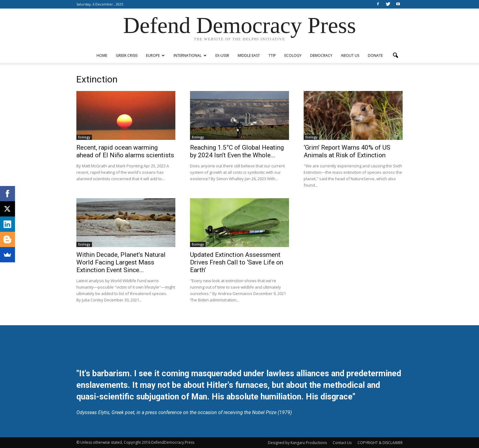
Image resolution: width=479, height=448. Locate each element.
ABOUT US (350, 55)
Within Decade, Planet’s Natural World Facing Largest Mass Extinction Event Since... (121, 262)
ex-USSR (222, 55)
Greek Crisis (127, 55)
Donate (375, 55)
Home (102, 55)
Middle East (249, 55)
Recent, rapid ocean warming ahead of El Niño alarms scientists (125, 151)
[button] (395, 56)
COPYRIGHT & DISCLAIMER (380, 443)
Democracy (321, 55)
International (190, 55)
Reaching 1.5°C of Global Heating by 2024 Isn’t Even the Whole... (237, 151)
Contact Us (342, 443)
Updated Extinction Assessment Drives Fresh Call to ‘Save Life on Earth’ (237, 262)
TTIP (272, 55)
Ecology (293, 55)
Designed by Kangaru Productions (297, 443)
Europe (155, 55)
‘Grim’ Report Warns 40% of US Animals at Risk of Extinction (347, 151)
